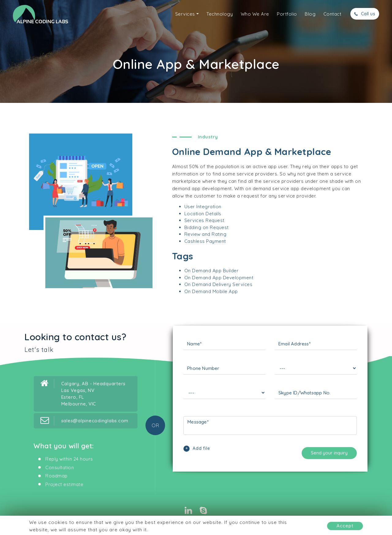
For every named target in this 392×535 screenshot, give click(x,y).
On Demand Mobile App (211, 291)
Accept (345, 526)
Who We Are (255, 14)
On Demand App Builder (212, 271)
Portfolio (287, 14)
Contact (332, 14)
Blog (310, 14)
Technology (220, 14)
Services (185, 14)
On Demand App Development (219, 278)
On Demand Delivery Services (219, 284)
